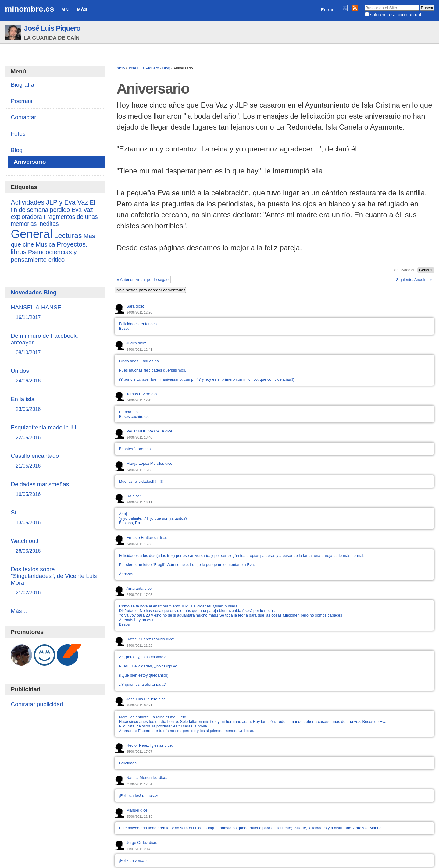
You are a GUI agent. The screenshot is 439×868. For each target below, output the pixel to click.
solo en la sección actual (396, 14)
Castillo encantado (55, 461)
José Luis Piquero (52, 28)
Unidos (55, 376)
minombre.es (29, 9)
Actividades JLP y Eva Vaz (49, 202)
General (426, 270)
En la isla (55, 404)
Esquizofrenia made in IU (55, 433)
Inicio (120, 68)
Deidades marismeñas (55, 489)
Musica (45, 244)
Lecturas (68, 235)
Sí (55, 518)
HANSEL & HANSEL (55, 313)
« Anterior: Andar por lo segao (143, 280)
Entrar (327, 10)
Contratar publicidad (37, 704)
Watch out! (55, 546)
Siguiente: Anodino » (414, 280)
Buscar (364, 5)
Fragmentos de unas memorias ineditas (54, 220)
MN (65, 9)
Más (82, 9)
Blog (166, 68)
